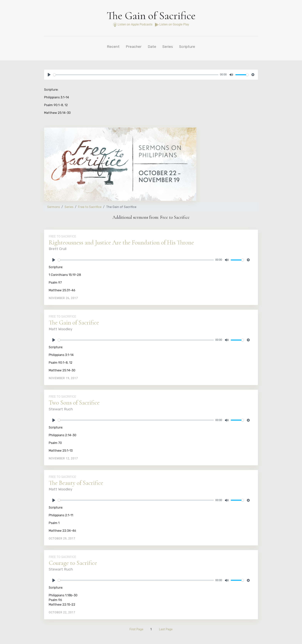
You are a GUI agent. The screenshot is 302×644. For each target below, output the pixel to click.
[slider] (136, 75)
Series (168, 47)
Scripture (187, 47)
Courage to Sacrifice (73, 563)
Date (152, 47)
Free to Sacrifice (90, 207)
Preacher (134, 47)
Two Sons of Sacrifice (74, 403)
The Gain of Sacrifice (74, 322)
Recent (113, 47)
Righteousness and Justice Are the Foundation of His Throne (121, 242)
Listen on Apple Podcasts (133, 24)
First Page (136, 629)
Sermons (54, 207)
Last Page (166, 629)
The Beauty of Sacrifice (76, 483)
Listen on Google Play (172, 24)
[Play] (49, 75)
